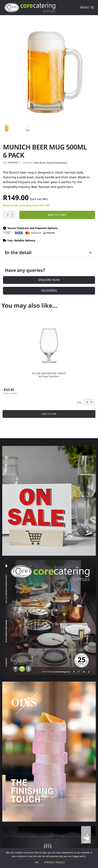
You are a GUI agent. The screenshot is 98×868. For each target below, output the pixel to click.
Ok (37, 862)
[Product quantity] (9, 215)
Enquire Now (49, 280)
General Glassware (57, 163)
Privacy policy (55, 862)
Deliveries (49, 291)
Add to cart (57, 215)
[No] (93, 858)
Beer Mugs (40, 163)
